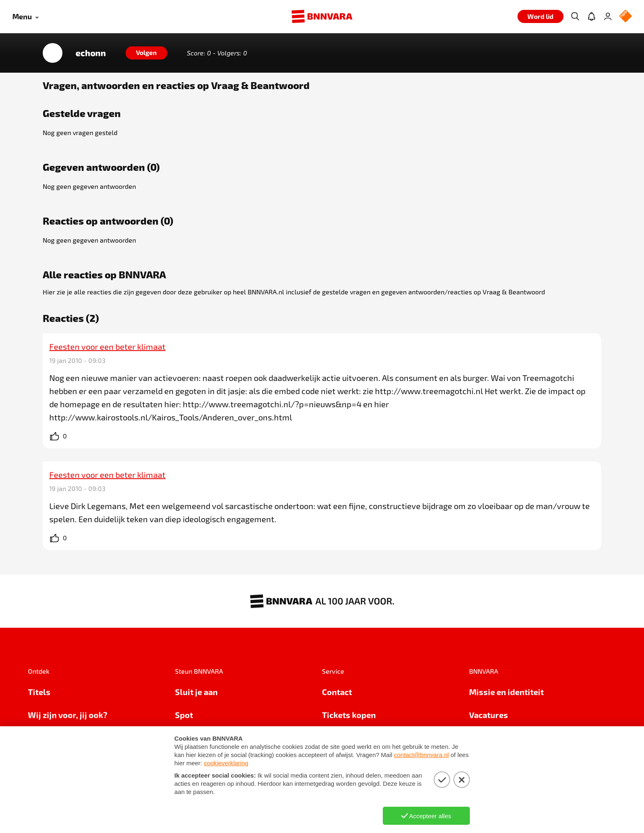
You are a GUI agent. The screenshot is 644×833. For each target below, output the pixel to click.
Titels (39, 692)
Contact (337, 692)
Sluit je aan (196, 692)
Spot (184, 715)
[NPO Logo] (626, 17)
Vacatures (489, 715)
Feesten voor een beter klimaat (107, 347)
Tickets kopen (349, 715)
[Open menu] (25, 17)
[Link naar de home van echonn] (53, 53)
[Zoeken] (575, 16)
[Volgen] (146, 53)
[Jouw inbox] (591, 16)
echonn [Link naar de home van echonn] (91, 53)
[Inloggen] (608, 16)
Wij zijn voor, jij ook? (68, 715)
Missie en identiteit (506, 692)
